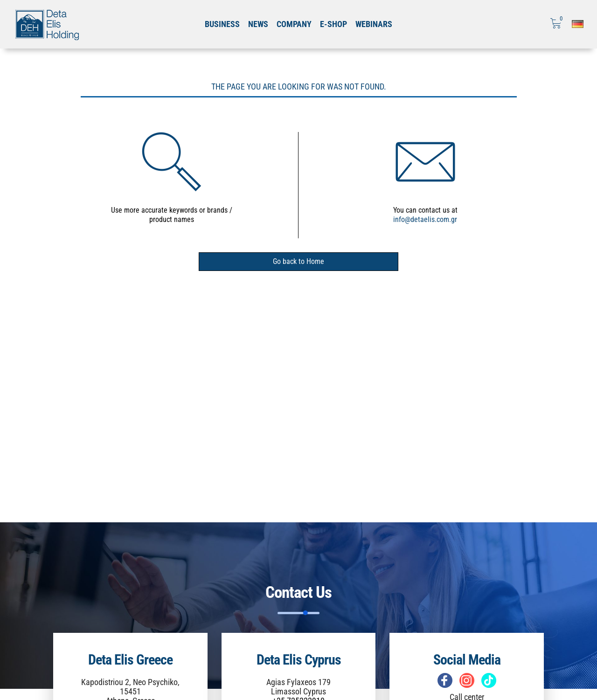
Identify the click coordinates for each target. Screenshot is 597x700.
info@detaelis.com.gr (425, 219)
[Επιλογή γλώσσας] (578, 24)
